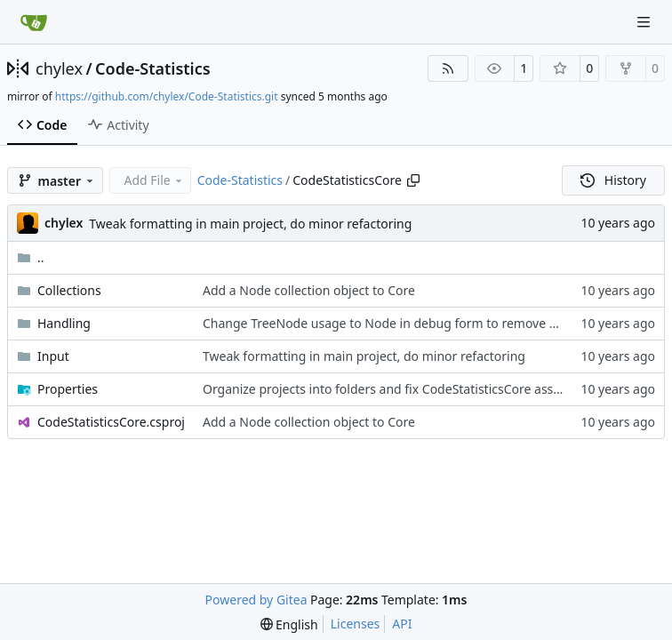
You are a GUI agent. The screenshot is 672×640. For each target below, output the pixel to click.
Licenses (356, 624)
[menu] (289, 624)
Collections (69, 290)
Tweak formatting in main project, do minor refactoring (250, 224)
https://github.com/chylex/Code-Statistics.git (167, 96)
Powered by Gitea (256, 600)
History (613, 180)
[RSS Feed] (448, 68)
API (402, 624)
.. (31, 257)
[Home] (34, 22)
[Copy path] (413, 180)
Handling (64, 323)
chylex (59, 68)
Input (53, 356)
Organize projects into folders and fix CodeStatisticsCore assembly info (409, 389)
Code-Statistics (152, 68)
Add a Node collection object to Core (309, 290)
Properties (68, 389)
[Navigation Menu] (645, 22)
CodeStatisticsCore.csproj (111, 422)
